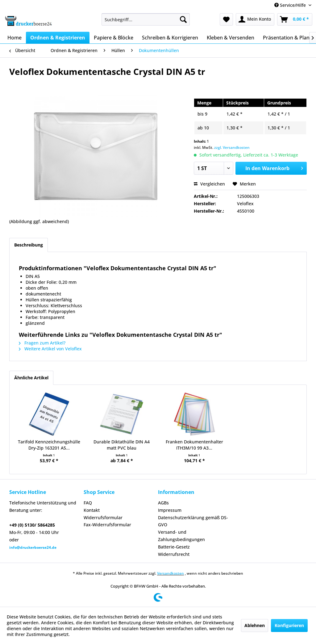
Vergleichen (209, 184)
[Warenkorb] (295, 19)
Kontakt (92, 510)
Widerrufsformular (103, 518)
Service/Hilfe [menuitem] (291, 5)
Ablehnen (255, 625)
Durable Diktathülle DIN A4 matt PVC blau (122, 445)
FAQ (88, 503)
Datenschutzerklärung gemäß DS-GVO (193, 521)
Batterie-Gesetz (174, 547)
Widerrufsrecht (174, 554)
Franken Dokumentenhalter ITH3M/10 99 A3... (194, 445)
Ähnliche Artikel (31, 378)
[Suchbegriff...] (146, 19)
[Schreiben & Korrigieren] (170, 38)
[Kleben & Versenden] (231, 38)
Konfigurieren (289, 625)
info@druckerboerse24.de (33, 547)
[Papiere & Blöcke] (114, 38)
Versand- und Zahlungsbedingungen (181, 536)
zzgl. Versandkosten (232, 147)
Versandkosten (170, 573)
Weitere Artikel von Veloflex (50, 349)
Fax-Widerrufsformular (107, 525)
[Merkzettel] (226, 19)
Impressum (170, 510)
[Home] (15, 38)
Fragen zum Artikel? (42, 343)
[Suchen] (183, 19)
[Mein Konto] (255, 19)
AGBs (163, 503)
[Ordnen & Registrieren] (58, 38)
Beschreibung (29, 245)
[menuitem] (146, 19)
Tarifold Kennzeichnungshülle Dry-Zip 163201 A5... (49, 445)
